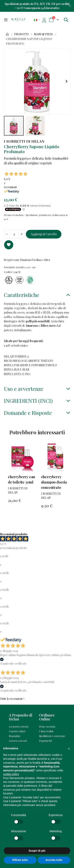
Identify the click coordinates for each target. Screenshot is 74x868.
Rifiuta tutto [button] (20, 860)
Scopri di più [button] (37, 851)
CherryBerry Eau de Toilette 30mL (22, 479)
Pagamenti (46, 741)
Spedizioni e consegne (52, 736)
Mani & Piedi (43, 34)
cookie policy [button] (11, 774)
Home (7, 34)
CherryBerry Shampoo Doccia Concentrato (54, 482)
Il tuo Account (47, 726)
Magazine (15, 736)
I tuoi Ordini (46, 731)
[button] (66, 81)
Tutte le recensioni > (12, 699)
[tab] (37, 295)
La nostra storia (19, 726)
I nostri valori (17, 731)
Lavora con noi (18, 741)
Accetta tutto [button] (54, 860)
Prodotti (21, 34)
